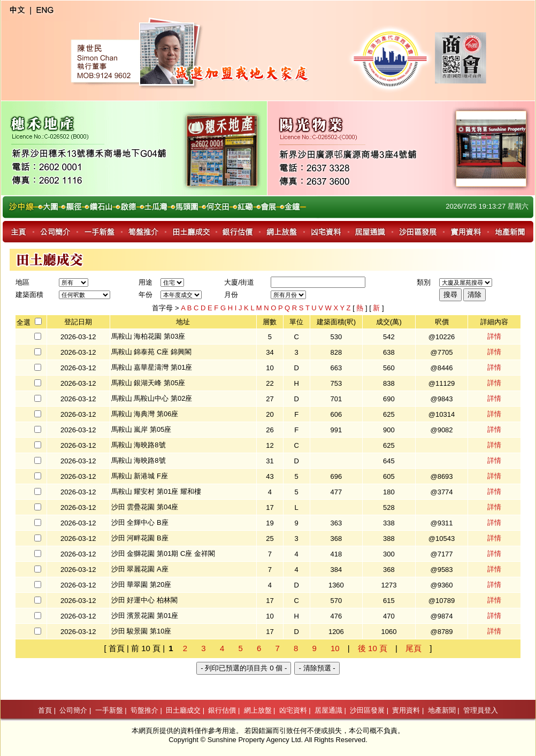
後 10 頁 (373, 648)
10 (335, 648)
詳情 (494, 336)
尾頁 (414, 648)
